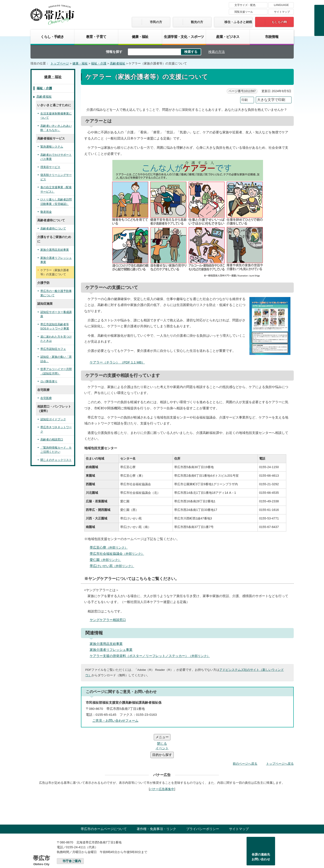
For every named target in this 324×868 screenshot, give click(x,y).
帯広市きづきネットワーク (56, 429)
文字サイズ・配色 (245, 5)
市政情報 (272, 37)
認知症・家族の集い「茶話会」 (56, 359)
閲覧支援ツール (244, 12)
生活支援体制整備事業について (56, 116)
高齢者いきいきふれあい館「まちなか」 (56, 128)
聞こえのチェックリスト (56, 460)
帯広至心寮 (111, 547)
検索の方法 (217, 52)
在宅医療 (46, 398)
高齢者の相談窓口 (52, 439)
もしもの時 (279, 22)
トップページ (60, 64)
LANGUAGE (281, 5)
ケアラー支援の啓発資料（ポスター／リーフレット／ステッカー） (152, 656)
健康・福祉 (140, 37)
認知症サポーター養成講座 (56, 314)
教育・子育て (96, 37)
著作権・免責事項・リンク (156, 803)
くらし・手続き (52, 37)
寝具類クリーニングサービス (56, 177)
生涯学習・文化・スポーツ (184, 37)
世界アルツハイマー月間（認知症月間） (56, 371)
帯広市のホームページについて (104, 803)
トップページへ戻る (280, 737)
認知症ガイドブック (53, 419)
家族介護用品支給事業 (106, 644)
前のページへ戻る (245, 737)
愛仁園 (107, 560)
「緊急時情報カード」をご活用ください (56, 450)
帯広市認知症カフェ (53, 349)
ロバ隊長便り (49, 381)
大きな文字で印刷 (271, 100)
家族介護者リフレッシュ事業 (111, 650)
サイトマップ (282, 12)
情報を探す (114, 52)
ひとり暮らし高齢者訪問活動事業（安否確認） (56, 202)
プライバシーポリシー (203, 803)
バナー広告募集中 (162, 763)
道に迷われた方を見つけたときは (56, 339)
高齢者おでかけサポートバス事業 (56, 157)
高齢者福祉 (118, 64)
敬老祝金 (46, 212)
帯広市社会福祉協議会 (119, 554)
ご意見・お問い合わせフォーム (115, 720)
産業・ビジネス (228, 37)
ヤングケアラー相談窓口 (108, 620)
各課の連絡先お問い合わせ (261, 830)
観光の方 (197, 22)
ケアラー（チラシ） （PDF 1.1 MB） (119, 362)
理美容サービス (50, 167)
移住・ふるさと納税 (238, 22)
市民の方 (156, 22)
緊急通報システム (52, 147)
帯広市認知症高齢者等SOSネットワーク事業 (55, 327)
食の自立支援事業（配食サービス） (56, 189)
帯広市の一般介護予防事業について (56, 293)
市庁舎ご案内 (72, 835)
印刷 (245, 100)
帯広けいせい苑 (114, 566)
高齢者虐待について (53, 228)
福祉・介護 (99, 64)
